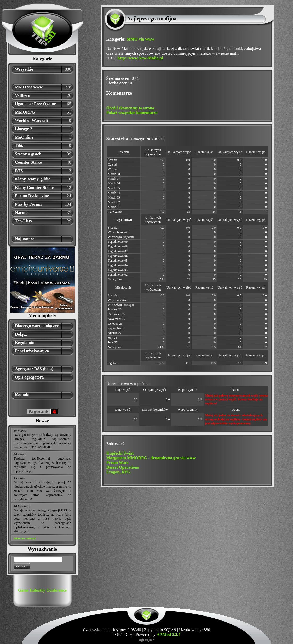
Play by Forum (28, 204)
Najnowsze (25, 239)
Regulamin (25, 343)
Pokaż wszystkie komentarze (132, 113)
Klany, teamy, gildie (33, 179)
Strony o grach (28, 154)
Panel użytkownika (32, 351)
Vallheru (23, 95)
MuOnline (24, 137)
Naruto (21, 213)
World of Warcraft (31, 120)
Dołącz (21, 334)
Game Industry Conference (42, 590)
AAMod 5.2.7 (168, 634)
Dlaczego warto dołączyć (37, 326)
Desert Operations (123, 467)
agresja (145, 639)
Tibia (20, 146)
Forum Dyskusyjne (32, 196)
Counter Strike (28, 162)
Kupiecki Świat (120, 453)
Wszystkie (24, 69)
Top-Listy (24, 221)
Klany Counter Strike (34, 187)
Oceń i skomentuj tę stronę (130, 108)
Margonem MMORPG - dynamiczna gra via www (151, 458)
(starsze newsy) (25, 538)
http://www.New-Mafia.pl (140, 58)
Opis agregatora (29, 377)
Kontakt (22, 395)
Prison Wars (117, 463)
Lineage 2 (24, 129)
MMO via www (29, 87)
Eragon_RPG (118, 472)
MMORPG (25, 112)
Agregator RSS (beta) (34, 369)
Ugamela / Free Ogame (35, 104)
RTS (19, 171)
